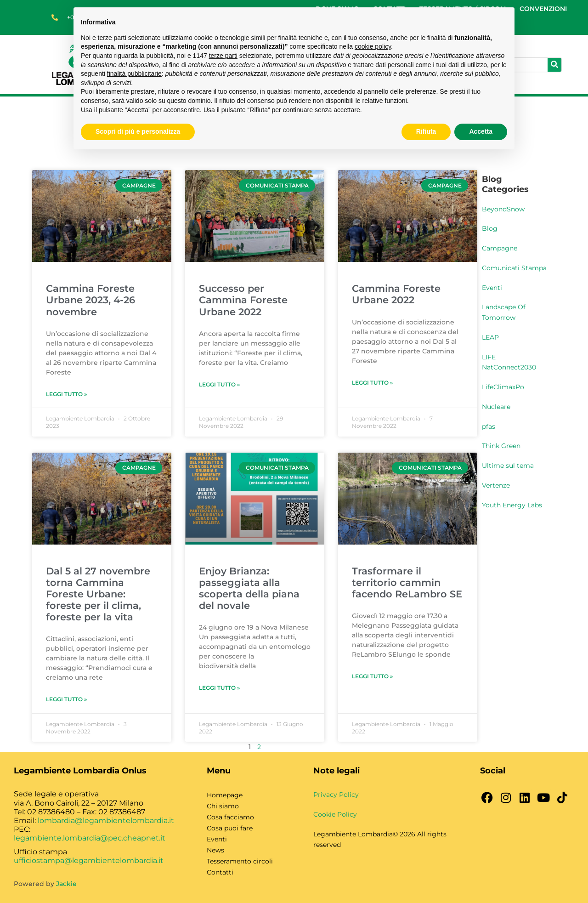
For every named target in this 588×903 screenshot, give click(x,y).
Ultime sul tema (508, 466)
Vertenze (496, 485)
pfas (489, 426)
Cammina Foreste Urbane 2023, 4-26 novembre (90, 300)
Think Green (501, 446)
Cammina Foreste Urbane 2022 (396, 294)
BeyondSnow (503, 209)
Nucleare (496, 407)
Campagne (500, 248)
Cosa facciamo (230, 817)
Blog (490, 228)
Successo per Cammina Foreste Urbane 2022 (243, 300)
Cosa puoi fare (230, 828)
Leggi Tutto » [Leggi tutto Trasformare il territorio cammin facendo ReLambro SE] (372, 676)
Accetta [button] (481, 131)
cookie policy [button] (373, 46)
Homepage (225, 795)
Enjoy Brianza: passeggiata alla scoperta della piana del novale (249, 588)
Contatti (220, 872)
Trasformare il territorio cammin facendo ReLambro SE (407, 582)
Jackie (66, 884)
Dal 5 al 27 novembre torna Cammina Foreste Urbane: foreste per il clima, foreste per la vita (98, 594)
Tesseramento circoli (240, 861)
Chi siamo (223, 806)
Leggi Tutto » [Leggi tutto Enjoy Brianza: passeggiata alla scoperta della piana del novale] (219, 688)
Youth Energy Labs (512, 505)
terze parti (223, 56)
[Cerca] (554, 65)
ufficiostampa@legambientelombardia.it (89, 860)
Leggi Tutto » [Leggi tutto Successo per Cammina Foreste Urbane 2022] (219, 384)
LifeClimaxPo (503, 387)
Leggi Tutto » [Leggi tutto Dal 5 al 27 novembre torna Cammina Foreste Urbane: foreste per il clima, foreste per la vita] (66, 699)
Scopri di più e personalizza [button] (138, 131)
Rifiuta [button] (426, 131)
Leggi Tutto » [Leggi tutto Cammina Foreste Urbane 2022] (372, 383)
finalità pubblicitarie (134, 74)
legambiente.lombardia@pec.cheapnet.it (90, 838)
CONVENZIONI (543, 9)
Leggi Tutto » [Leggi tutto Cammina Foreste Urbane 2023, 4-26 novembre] (66, 394)
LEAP (490, 337)
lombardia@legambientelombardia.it (106, 821)
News (215, 850)
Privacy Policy (336, 795)
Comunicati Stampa (514, 268)
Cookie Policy (335, 814)
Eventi (492, 288)
